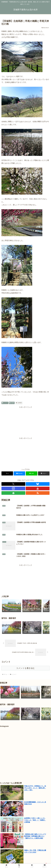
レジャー (5, 403)
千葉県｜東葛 (42, 857)
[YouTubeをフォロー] (38, 488)
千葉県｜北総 (9, 860)
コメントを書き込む (25, 644)
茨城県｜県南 (26, 854)
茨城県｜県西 (42, 854)
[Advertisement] (25, 421)
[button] (44, 473)
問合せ (42, 852)
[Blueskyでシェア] (19, 473)
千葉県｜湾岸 (26, 860)
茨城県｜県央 (26, 857)
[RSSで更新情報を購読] (38, 493)
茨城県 (12, 403)
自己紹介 (26, 852)
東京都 (26, 862)
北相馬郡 (19, 403)
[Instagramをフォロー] (13, 488)
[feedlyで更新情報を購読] (13, 493)
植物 (9, 854)
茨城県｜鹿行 (9, 857)
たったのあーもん (9, 852)
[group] (12, 582)
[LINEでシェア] (32, 473)
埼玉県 (42, 860)
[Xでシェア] (7, 473)
